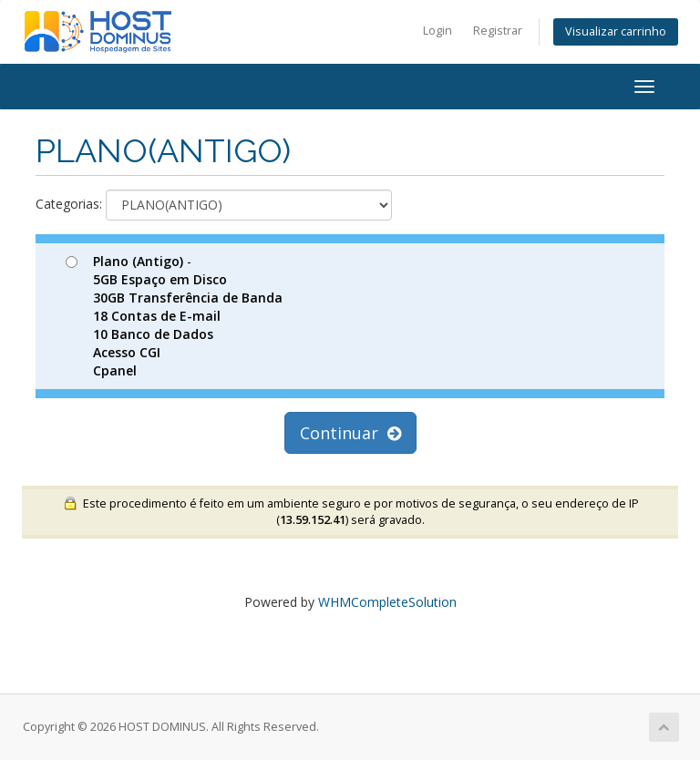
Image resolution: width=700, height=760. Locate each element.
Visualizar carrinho (616, 31)
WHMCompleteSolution (387, 602)
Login (437, 31)
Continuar (350, 433)
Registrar (498, 31)
